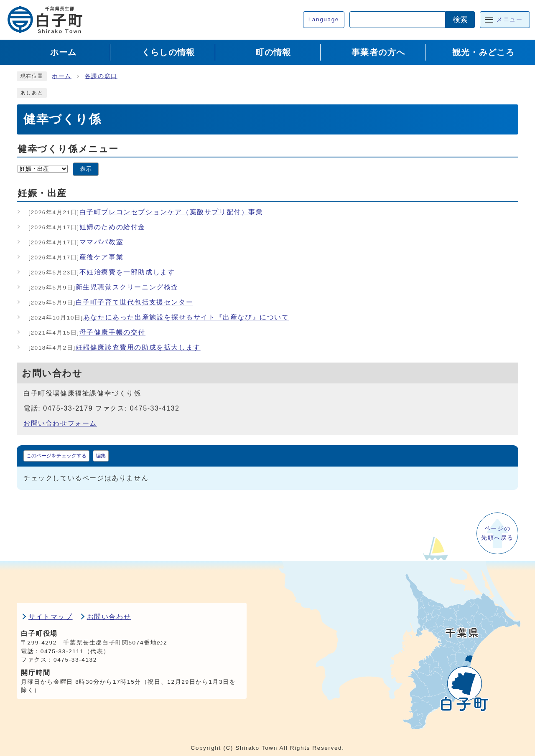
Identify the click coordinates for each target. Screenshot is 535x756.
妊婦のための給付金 (87, 227)
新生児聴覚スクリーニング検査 (103, 287)
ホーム (62, 76)
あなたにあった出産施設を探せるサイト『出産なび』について (159, 317)
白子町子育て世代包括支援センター (111, 302)
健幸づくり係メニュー (68, 149)
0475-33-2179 (68, 408)
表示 (86, 169)
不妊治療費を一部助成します (102, 272)
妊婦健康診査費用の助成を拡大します (115, 347)
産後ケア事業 (76, 257)
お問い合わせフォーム (60, 423)
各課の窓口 (101, 76)
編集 (101, 456)
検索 (460, 20)
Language (324, 19)
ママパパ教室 (76, 242)
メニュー (510, 19)
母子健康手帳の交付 (87, 332)
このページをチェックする (56, 456)
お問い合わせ (109, 617)
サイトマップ (51, 617)
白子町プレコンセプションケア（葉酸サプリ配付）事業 (146, 212)
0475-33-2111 (62, 651)
